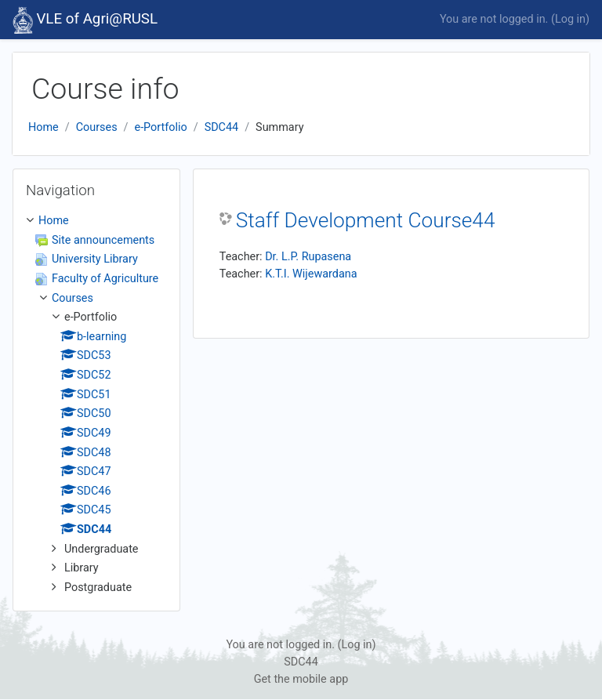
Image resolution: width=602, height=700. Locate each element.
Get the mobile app (301, 679)
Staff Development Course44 (366, 220)
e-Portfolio (161, 127)
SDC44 (222, 127)
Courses (97, 127)
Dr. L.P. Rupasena (308, 257)
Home (44, 127)
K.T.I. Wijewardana (311, 274)
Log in (570, 19)
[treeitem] (96, 404)
